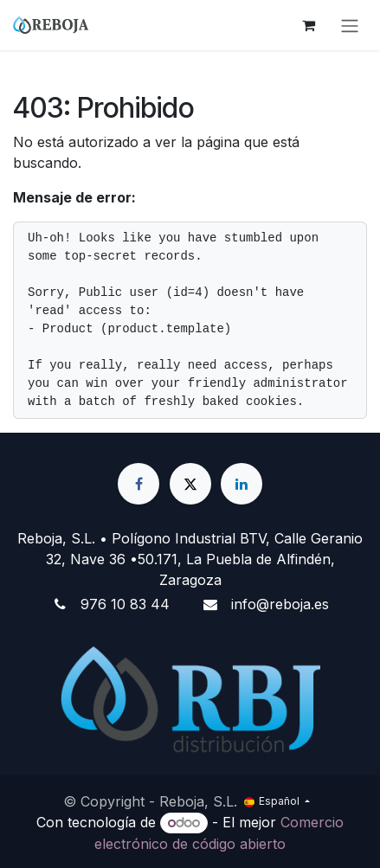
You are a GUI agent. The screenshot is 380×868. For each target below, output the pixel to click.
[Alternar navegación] (350, 25)
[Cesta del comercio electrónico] (308, 25)
